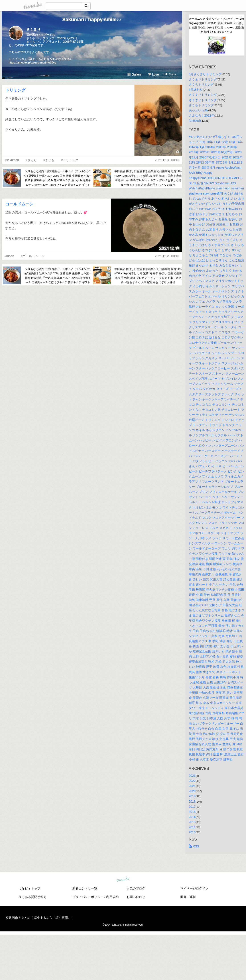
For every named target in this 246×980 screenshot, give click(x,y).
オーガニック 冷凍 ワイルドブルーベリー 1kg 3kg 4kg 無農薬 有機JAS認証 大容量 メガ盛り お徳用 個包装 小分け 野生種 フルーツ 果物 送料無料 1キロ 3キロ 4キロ (217, 25)
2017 (192, 807)
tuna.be (123, 880)
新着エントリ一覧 (85, 888)
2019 (192, 796)
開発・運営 (188, 897)
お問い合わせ (136, 897)
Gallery (134, 74)
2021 (192, 786)
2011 (192, 827)
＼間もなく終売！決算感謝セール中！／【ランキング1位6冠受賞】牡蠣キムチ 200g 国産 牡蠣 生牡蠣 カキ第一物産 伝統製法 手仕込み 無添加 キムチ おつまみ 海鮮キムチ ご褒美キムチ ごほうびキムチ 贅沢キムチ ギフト (58, 178)
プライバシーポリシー (88, 897)
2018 (192, 802)
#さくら (31, 160)
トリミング (15, 90)
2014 (192, 817)
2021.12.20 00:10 (167, 256)
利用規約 (112, 897)
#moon (9, 256)
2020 (192, 791)
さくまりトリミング (203, 79)
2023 (192, 776)
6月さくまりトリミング (205, 74)
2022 (192, 781)
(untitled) (195, 121)
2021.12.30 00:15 (167, 160)
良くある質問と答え (33, 897)
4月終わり (196, 90)
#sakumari (12, 160)
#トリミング (70, 160)
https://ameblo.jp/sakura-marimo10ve (33, 63)
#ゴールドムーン (33, 256)
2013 (192, 822)
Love (153, 74)
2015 (192, 812)
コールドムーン (19, 204)
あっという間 (198, 110)
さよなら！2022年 (202, 115)
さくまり (33, 29)
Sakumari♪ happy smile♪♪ (92, 19)
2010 (192, 832)
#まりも (49, 160)
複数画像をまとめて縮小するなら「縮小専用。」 (40, 918)
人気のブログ (136, 888)
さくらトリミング (201, 84)
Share (170, 74)
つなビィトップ (29, 888)
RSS (194, 846)
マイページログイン (194, 888)
